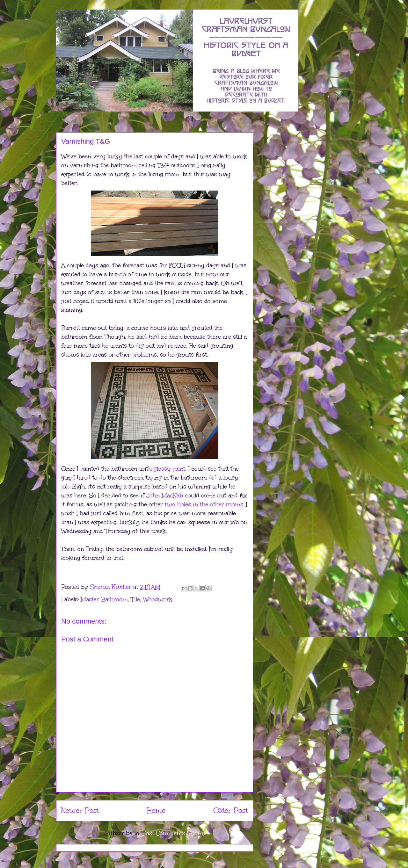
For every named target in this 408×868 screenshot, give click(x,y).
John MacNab (165, 495)
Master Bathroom (104, 599)
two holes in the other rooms (204, 504)
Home (156, 810)
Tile (135, 599)
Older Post (231, 810)
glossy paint (169, 469)
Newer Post (80, 810)
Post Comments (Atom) (174, 833)
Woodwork (158, 599)
